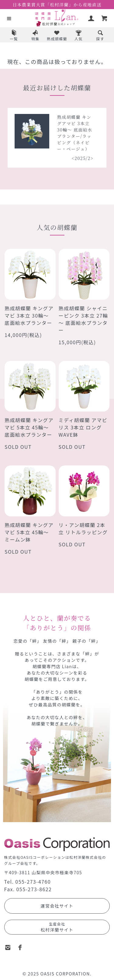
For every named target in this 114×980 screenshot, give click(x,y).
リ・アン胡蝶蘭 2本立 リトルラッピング (83, 528)
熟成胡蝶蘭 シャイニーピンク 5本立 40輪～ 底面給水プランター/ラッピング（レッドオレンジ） (33, 136)
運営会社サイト (57, 906)
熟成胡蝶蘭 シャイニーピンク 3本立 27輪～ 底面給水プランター (83, 319)
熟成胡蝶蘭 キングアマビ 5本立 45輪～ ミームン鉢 (29, 532)
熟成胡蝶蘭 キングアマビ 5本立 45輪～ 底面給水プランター (29, 427)
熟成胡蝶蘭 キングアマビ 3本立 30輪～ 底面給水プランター (29, 315)
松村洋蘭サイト (57, 927)
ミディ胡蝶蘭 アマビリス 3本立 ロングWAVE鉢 (83, 427)
